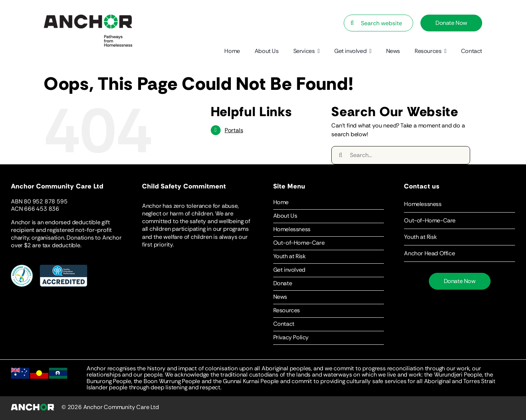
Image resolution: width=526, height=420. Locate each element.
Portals (234, 130)
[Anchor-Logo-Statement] (88, 17)
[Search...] (401, 155)
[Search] (352, 23)
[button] (460, 204)
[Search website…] (378, 23)
